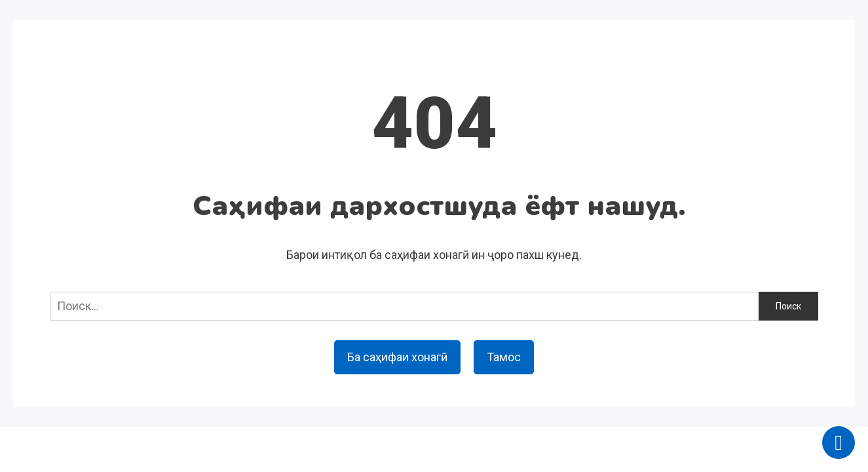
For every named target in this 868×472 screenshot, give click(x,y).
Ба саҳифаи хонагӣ (397, 357)
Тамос (504, 357)
